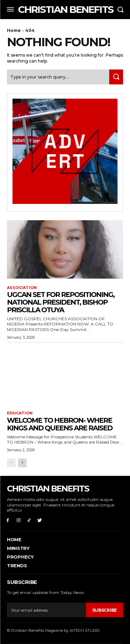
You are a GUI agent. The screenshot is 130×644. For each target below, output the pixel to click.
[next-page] (22, 463)
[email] (46, 610)
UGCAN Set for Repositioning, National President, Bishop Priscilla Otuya (61, 302)
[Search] (116, 77)
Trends (17, 565)
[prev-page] (11, 463)
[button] (120, 9)
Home (14, 30)
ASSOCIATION (22, 288)
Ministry (18, 548)
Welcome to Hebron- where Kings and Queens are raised (60, 424)
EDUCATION (20, 413)
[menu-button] (10, 9)
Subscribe (105, 610)
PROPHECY (20, 557)
